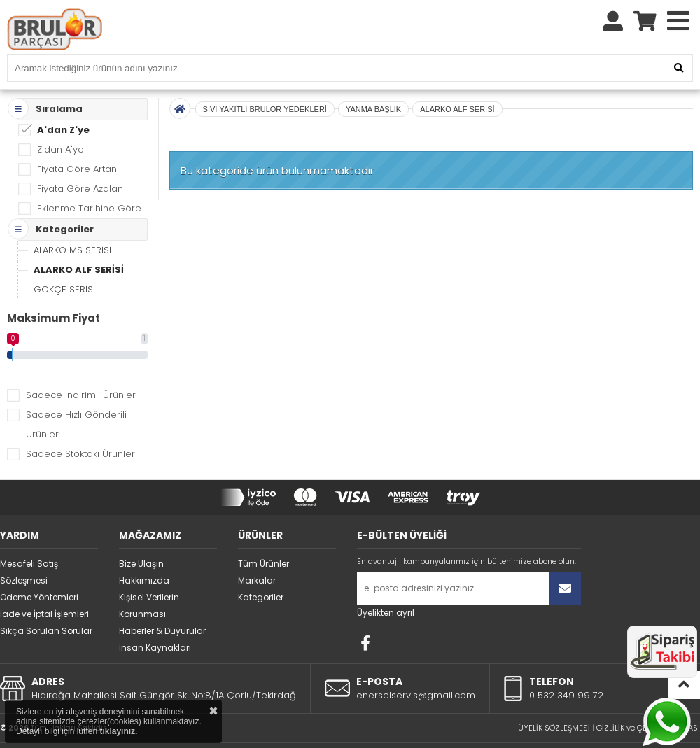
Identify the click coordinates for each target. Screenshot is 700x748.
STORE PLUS (313, 728)
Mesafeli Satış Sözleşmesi (29, 541)
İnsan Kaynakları (155, 616)
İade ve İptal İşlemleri (44, 583)
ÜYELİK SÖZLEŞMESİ (554, 696)
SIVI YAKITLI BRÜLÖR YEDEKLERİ (265, 78)
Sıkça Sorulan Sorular (46, 599)
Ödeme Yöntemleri (39, 566)
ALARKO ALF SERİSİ (79, 238)
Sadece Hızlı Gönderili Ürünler (76, 393)
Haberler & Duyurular (162, 599)
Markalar (257, 549)
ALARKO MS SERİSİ (72, 219)
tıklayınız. (118, 731)
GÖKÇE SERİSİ (64, 258)
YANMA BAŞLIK (373, 78)
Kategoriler (261, 566)
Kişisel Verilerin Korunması (149, 574)
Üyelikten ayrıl (386, 581)
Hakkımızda (144, 549)
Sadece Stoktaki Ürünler (80, 422)
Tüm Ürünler (264, 532)
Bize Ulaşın (141, 532)
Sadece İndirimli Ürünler (81, 364)
